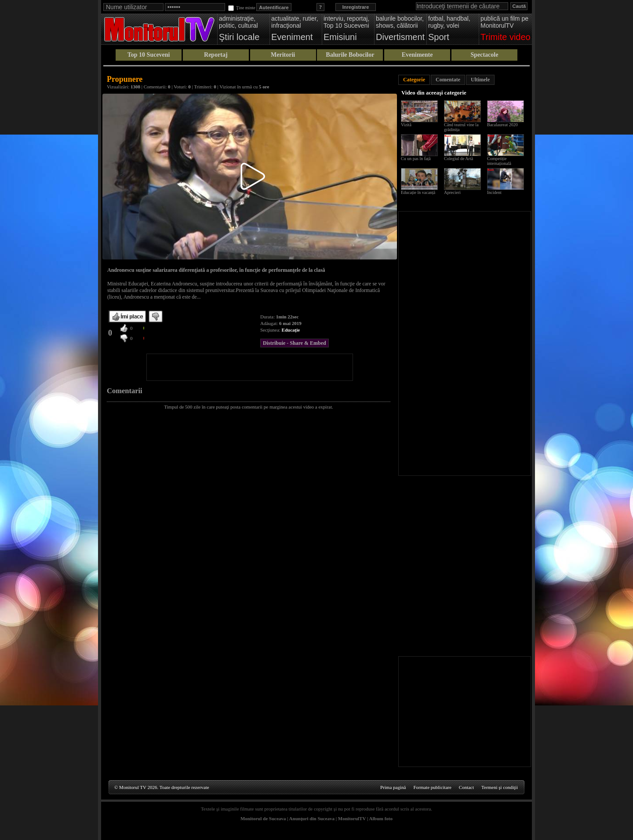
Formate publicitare (432, 787)
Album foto (381, 818)
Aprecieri (452, 192)
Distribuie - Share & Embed (295, 343)
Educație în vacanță (418, 192)
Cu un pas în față (416, 159)
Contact (466, 787)
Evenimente (417, 55)
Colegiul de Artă (458, 159)
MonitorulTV (352, 818)
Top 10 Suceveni (149, 55)
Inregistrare (356, 7)
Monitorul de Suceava (263, 818)
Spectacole (484, 55)
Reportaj (216, 55)
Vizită (406, 125)
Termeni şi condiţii (500, 787)
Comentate (448, 80)
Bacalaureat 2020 (502, 125)
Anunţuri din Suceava (312, 818)
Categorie (414, 80)
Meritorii (283, 55)
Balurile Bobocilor (350, 55)
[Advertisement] (250, 367)
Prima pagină (393, 787)
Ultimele (480, 80)
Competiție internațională (499, 161)
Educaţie (291, 330)
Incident (494, 192)
